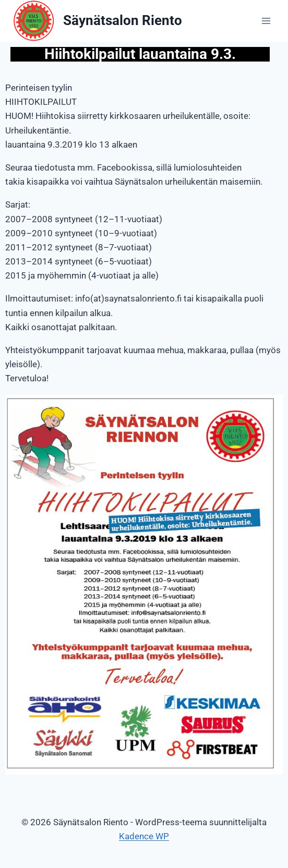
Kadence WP (144, 836)
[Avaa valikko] (266, 21)
